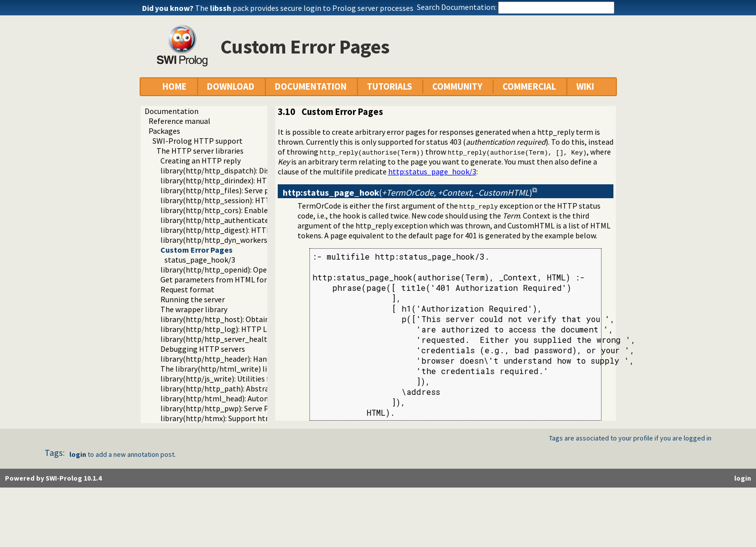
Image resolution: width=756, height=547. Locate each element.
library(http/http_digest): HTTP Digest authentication (254, 230)
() (407, 192)
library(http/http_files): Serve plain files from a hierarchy (258, 190)
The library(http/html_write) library (223, 369)
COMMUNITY (457, 86)
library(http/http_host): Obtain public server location (252, 319)
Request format (187, 289)
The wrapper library (194, 309)
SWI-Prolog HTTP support (198, 141)
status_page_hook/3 (200, 260)
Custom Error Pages (197, 250)
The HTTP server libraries (200, 151)
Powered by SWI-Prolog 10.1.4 (53, 478)
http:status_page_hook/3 (432, 171)
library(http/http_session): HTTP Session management (255, 200)
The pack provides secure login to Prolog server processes (304, 8)
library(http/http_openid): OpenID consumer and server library (267, 270)
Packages (164, 131)
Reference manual (179, 121)
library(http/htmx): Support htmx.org (225, 418)
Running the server (193, 299)
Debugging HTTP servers (203, 349)
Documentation (172, 111)
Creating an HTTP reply (201, 161)
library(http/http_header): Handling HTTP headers (247, 359)
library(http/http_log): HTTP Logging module (239, 329)
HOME (175, 86)
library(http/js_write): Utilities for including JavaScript (253, 379)
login (78, 454)
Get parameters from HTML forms (219, 279)
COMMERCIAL (529, 86)
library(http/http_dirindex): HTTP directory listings (248, 180)
